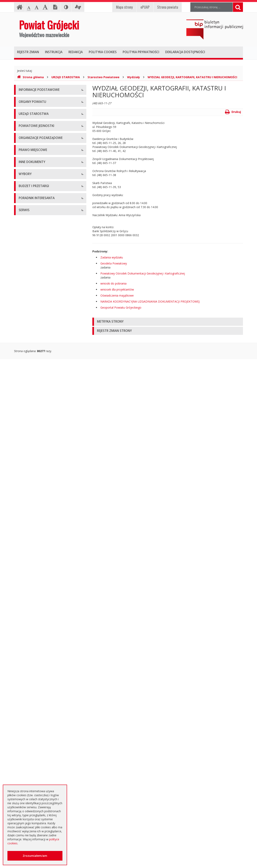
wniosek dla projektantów (117, 289)
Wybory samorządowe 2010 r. (38, 567)
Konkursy (25, 196)
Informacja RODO (30, 117)
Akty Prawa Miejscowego (35, 385)
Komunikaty (26, 518)
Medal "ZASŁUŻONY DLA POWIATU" (43, 403)
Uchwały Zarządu (30, 376)
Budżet (23, 660)
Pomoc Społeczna (31, 262)
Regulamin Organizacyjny (35, 358)
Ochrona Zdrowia (30, 253)
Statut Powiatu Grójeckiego (37, 412)
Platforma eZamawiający (35, 615)
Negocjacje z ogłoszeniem (36, 678)
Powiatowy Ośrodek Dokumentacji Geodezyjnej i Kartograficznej (143, 273)
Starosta (24, 156)
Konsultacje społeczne (33, 310)
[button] (168, 322)
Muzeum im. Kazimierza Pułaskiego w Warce (48, 244)
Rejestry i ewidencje (32, 491)
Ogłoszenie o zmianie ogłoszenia (40, 669)
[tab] (168, 322)
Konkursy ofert (28, 319)
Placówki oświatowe (32, 226)
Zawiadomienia (29, 500)
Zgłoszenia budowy (31, 509)
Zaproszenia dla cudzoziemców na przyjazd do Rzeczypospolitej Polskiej (47, 782)
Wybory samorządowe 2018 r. (38, 585)
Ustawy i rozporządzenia (35, 464)
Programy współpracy (33, 301)
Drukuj (233, 112)
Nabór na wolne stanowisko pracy (41, 205)
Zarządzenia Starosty (32, 394)
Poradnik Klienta (29, 744)
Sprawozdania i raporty (34, 455)
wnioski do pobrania (113, 283)
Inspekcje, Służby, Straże (35, 280)
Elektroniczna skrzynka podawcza (40, 753)
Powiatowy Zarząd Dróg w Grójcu (41, 235)
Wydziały (134, 77)
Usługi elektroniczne (32, 771)
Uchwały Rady (28, 367)
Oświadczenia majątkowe (117, 295)
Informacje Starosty (32, 482)
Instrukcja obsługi (30, 99)
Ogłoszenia (26, 651)
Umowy (24, 633)
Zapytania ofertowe (32, 687)
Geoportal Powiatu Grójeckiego (121, 307)
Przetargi (24, 624)
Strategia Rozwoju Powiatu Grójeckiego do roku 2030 (47, 432)
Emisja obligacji (29, 723)
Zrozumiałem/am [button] (35, 856)
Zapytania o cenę (30, 705)
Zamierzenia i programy (34, 473)
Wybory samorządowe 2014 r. (38, 576)
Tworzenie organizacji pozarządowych (44, 337)
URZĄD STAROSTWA (66, 77)
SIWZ (22, 642)
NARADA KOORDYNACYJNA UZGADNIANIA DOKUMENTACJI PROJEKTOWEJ (150, 301)
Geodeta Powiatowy (114, 263)
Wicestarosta (27, 166)
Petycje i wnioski (29, 536)
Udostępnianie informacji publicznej (42, 108)
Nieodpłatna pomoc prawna (37, 762)
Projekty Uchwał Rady (33, 421)
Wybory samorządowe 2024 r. (38, 594)
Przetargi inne (28, 696)
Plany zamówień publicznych (37, 714)
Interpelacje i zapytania (34, 545)
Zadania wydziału (112, 257)
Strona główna (30, 77)
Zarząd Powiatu (29, 147)
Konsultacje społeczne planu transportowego (48, 527)
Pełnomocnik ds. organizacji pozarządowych (47, 328)
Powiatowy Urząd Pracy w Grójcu (40, 271)
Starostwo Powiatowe (104, 77)
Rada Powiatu (28, 138)
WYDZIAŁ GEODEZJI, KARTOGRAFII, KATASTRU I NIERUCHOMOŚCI (192, 77)
